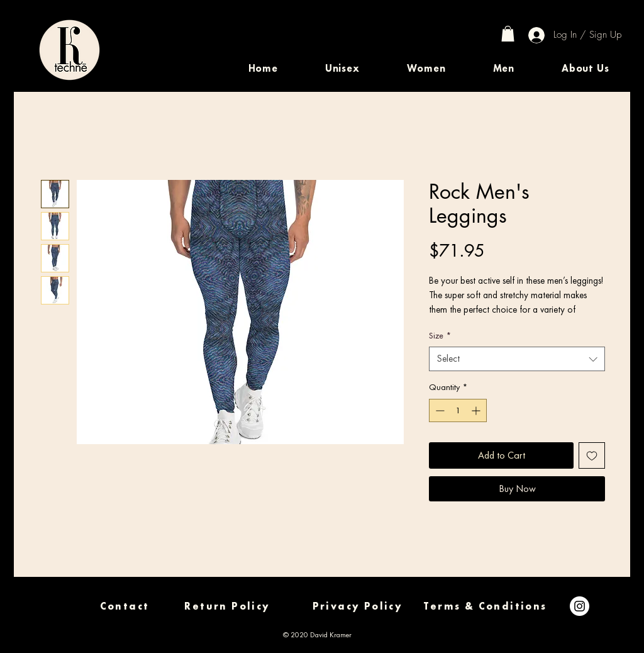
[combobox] (517, 359)
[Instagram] (580, 606)
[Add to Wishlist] (592, 455)
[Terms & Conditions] (485, 606)
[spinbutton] (458, 410)
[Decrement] (439, 410)
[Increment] (477, 410)
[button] (342, 68)
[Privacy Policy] (358, 606)
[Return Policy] (227, 606)
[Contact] (125, 606)
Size (440, 335)
